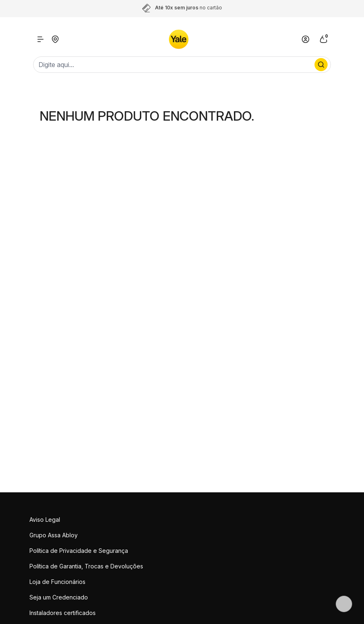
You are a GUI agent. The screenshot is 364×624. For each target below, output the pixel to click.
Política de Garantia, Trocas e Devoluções (86, 566)
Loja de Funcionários (57, 582)
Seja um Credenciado (59, 597)
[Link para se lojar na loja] (306, 39)
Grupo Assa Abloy (54, 535)
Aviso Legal (45, 520)
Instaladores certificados (63, 613)
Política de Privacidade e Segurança (79, 551)
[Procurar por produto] (321, 65)
